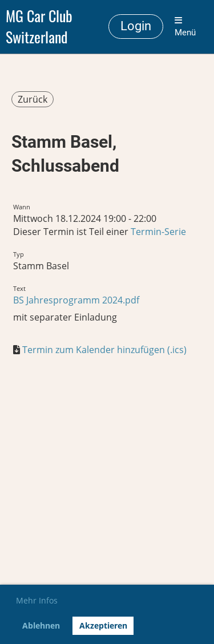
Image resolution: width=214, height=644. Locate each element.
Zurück (33, 99)
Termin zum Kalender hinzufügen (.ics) (104, 350)
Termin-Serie (158, 232)
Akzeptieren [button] (103, 625)
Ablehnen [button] (41, 625)
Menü (185, 27)
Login (136, 26)
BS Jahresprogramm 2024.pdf (76, 300)
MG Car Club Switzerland (39, 27)
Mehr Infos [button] (37, 600)
